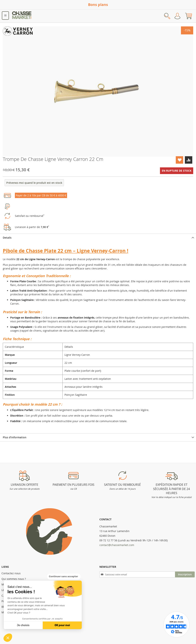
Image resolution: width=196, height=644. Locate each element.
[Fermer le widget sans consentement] (64, 576)
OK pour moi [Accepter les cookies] (62, 625)
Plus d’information (15, 437)
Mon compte (177, 16)
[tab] (98, 238)
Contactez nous (11, 573)
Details (7, 238)
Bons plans (98, 5)
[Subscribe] (185, 574)
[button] (8, 638)
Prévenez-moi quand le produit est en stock (34, 183)
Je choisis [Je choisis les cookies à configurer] (23, 625)
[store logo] (22, 16)
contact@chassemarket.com (117, 545)
